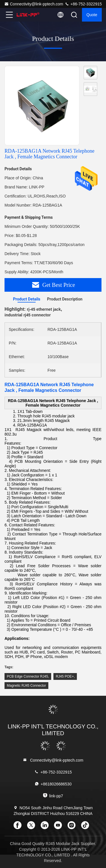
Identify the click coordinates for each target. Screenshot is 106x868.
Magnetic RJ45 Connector (26, 686)
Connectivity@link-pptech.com (34, 4)
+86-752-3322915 (83, 4)
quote (92, 15)
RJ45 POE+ (65, 676)
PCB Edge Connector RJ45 (27, 676)
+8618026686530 (53, 784)
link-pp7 (53, 796)
